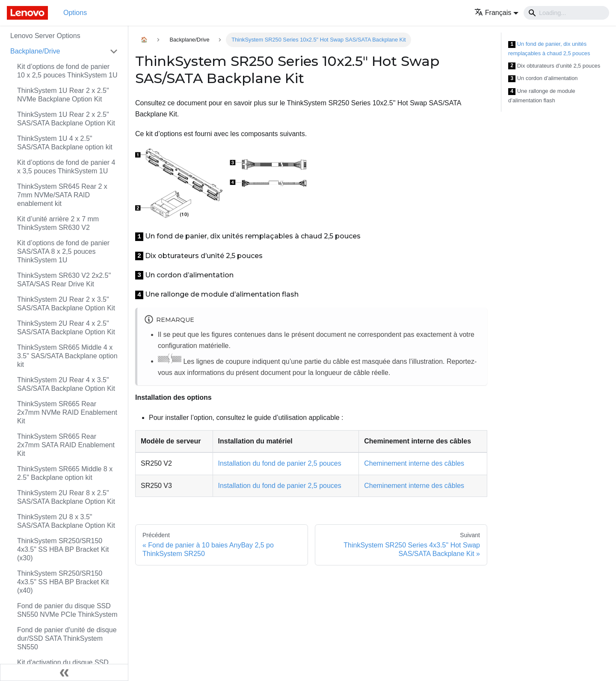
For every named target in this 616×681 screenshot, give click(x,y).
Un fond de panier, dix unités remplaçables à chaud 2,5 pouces (549, 49)
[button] (496, 13)
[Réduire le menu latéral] (64, 672)
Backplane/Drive (35, 51)
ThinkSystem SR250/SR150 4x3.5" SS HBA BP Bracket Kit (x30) (63, 549)
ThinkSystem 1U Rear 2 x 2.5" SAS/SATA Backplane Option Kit (66, 119)
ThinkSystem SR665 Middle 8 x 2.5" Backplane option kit (65, 473)
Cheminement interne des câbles (414, 463)
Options (75, 13)
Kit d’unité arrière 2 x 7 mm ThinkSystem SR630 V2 (58, 223)
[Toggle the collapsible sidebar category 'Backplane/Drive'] (114, 51)
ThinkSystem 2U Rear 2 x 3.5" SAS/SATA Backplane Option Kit (66, 304)
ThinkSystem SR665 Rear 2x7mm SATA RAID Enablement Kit (66, 445)
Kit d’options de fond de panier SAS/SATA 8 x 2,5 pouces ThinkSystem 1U (63, 251)
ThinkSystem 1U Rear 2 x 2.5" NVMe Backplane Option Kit (63, 95)
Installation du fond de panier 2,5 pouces (280, 463)
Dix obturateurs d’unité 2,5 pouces (554, 66)
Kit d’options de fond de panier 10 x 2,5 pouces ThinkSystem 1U (67, 71)
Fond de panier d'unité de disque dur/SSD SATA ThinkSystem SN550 (67, 638)
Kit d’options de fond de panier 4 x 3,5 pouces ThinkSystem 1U (66, 167)
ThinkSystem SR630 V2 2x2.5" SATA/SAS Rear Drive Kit (64, 280)
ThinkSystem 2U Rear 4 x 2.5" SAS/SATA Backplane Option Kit (66, 328)
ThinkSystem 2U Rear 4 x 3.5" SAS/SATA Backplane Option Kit (66, 384)
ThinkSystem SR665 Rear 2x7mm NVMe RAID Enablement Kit (67, 412)
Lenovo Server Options (45, 36)
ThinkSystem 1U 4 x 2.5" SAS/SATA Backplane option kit (65, 143)
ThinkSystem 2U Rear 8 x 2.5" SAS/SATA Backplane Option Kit (66, 497)
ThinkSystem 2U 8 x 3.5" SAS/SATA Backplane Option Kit (66, 521)
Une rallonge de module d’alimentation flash (542, 96)
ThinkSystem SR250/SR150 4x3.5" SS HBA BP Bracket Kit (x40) (63, 582)
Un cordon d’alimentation (543, 79)
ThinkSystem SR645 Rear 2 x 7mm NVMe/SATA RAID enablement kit (62, 195)
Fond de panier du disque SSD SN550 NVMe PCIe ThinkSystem (67, 610)
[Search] (566, 13)
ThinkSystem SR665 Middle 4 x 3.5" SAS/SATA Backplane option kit (67, 356)
